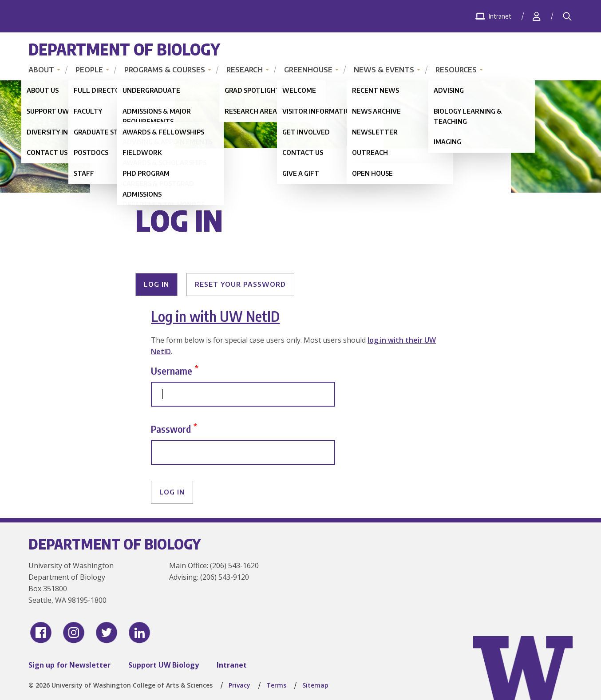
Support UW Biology (164, 665)
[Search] (567, 16)
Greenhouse (308, 70)
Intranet (232, 665)
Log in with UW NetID (215, 316)
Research (245, 70)
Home (148, 184)
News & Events (384, 70)
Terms (276, 685)
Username (172, 370)
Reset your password (240, 284)
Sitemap (315, 685)
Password (171, 429)
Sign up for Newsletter (69, 665)
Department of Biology (124, 49)
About (41, 70)
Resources (456, 70)
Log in (156, 284)
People (89, 70)
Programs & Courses (165, 70)
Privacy (239, 685)
